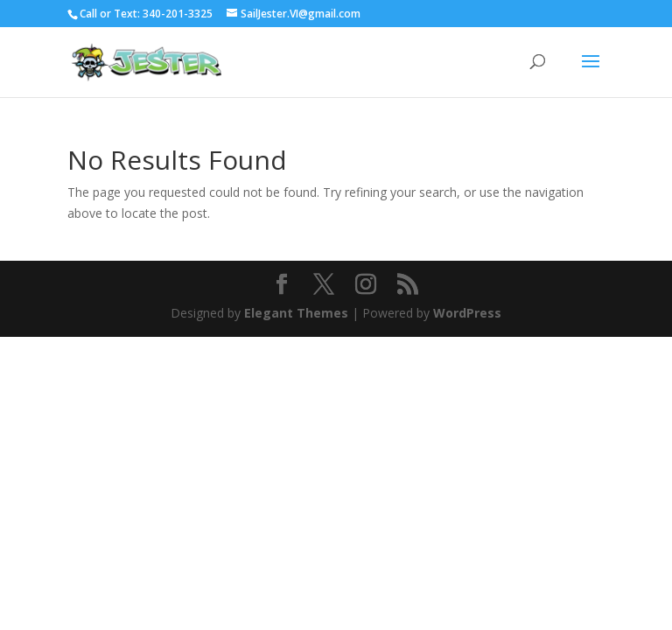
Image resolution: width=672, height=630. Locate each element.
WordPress (467, 313)
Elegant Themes (296, 313)
